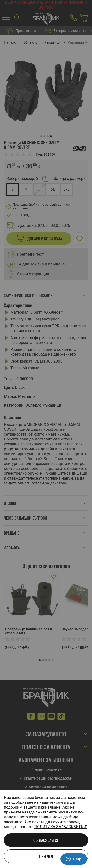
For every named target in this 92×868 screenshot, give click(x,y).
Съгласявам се (46, 840)
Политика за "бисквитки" (61, 827)
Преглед (46, 856)
